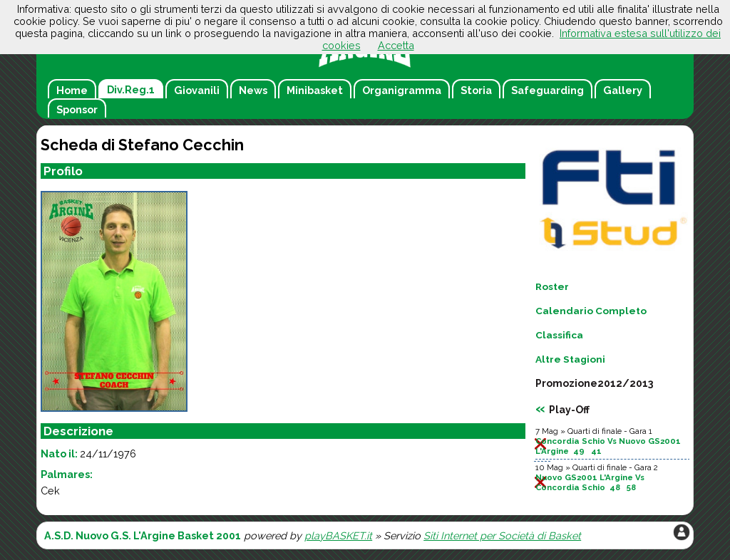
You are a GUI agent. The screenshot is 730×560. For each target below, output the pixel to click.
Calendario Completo (591, 311)
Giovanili (197, 90)
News (253, 90)
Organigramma (402, 90)
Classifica (559, 335)
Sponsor (77, 109)
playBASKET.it (338, 535)
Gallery (623, 90)
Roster (552, 286)
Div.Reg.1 (131, 89)
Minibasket (315, 90)
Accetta (396, 45)
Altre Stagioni (570, 359)
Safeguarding (547, 90)
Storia (476, 90)
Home (72, 90)
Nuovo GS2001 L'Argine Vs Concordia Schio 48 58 (590, 482)
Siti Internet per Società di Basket (502, 535)
